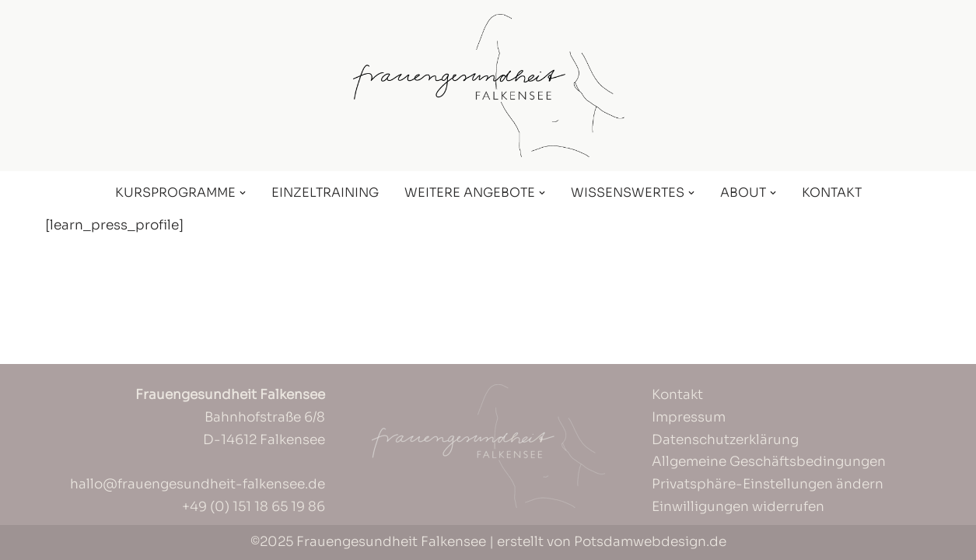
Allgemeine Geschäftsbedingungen (769, 462)
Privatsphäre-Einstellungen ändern (768, 484)
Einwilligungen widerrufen (738, 507)
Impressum (689, 417)
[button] (243, 193)
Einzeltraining (325, 192)
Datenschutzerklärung (725, 440)
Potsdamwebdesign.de (650, 542)
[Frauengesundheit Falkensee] (488, 86)
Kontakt (832, 192)
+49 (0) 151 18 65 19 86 (254, 507)
